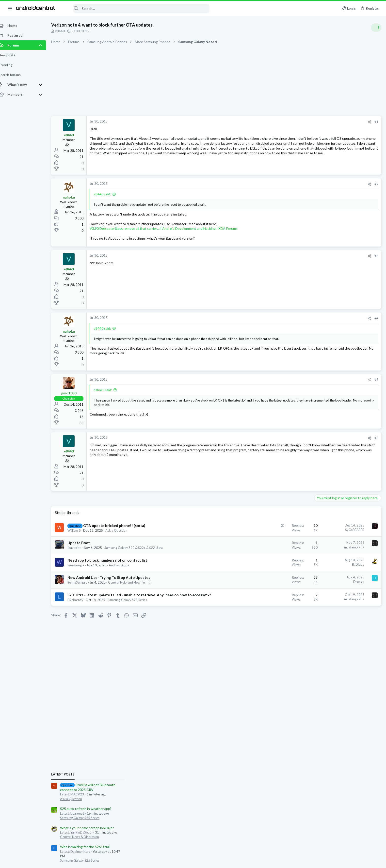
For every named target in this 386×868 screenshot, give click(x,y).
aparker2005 (317, 558)
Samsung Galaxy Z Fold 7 (334, 417)
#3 (297, 256)
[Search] (136, 8)
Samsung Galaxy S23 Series (133, 605)
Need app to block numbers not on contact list (113, 560)
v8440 (65, 31)
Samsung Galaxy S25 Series (336, 310)
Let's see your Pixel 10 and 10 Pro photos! (348, 427)
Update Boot (84, 543)
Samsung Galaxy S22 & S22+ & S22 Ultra (139, 548)
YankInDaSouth (318, 563)
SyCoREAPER (276, 530)
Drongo (280, 582)
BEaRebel (334, 554)
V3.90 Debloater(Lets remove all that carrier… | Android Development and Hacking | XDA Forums (169, 228)
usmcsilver (353, 563)
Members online (322, 543)
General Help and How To (132, 582)
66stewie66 (352, 558)
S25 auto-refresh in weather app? (342, 301)
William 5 (80, 530)
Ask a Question (122, 530)
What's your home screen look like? (343, 320)
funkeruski (369, 563)
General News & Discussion (336, 329)
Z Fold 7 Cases (327, 404)
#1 (297, 122)
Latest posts (319, 266)
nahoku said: (108, 390)
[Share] (290, 122)
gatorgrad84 (352, 554)
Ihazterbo (80, 548)
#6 (297, 438)
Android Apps (124, 565)
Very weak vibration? (332, 455)
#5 (297, 380)
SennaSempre (83, 582)
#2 (297, 184)
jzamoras (337, 563)
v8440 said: (108, 194)
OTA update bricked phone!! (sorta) (120, 526)
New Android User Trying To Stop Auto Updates (114, 577)
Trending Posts (322, 393)
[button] (10, 8)
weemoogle (81, 565)
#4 (297, 318)
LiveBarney (81, 605)
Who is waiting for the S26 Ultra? (341, 339)
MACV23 (335, 558)
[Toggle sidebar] (376, 28)
